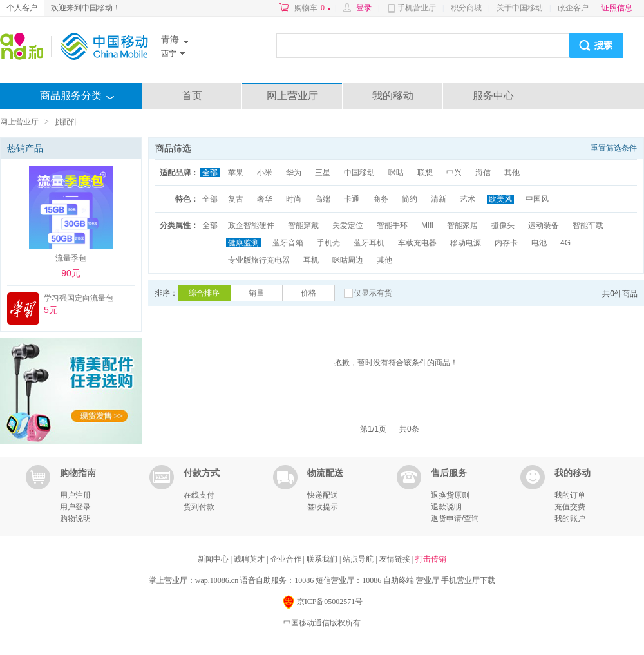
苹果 (236, 173)
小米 (265, 173)
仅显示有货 (373, 293)
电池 (539, 243)
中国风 (537, 199)
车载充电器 (417, 243)
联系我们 (323, 559)
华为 (294, 173)
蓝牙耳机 (369, 243)
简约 (410, 199)
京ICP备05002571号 (322, 603)
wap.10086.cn (217, 580)
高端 (323, 199)
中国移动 (359, 173)
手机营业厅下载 (468, 580)
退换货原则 (450, 495)
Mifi (427, 225)
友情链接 (396, 559)
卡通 (352, 199)
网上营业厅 (292, 96)
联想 (425, 173)
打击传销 (431, 559)
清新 (439, 199)
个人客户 (22, 8)
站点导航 (359, 559)
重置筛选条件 (614, 148)
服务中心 (493, 96)
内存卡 (506, 243)
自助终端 (399, 580)
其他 (512, 173)
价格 (308, 293)
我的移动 (393, 96)
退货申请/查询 (455, 518)
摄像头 (503, 225)
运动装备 (544, 225)
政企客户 (573, 8)
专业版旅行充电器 (259, 260)
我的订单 (570, 495)
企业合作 (287, 559)
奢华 (265, 199)
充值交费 (570, 507)
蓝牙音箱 (288, 243)
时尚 (294, 199)
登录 (364, 8)
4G (565, 243)
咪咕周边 (348, 260)
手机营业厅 (417, 8)
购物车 (313, 8)
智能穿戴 (303, 225)
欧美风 (500, 199)
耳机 (311, 260)
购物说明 (75, 518)
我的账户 (570, 518)
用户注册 (75, 495)
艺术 (468, 199)
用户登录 (75, 507)
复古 (236, 199)
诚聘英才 (250, 559)
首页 (192, 96)
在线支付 (199, 495)
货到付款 (199, 507)
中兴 (454, 173)
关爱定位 (348, 225)
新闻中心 (214, 559)
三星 (323, 173)
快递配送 (323, 495)
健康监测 (243, 243)
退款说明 (446, 507)
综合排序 (204, 293)
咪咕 (396, 173)
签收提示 (323, 507)
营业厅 (428, 580)
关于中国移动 (520, 8)
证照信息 (617, 8)
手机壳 (328, 243)
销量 (256, 293)
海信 (483, 173)
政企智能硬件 (251, 225)
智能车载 (588, 225)
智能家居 (462, 225)
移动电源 (466, 243)
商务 (381, 199)
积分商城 (466, 8)
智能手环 (392, 225)
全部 (210, 173)
